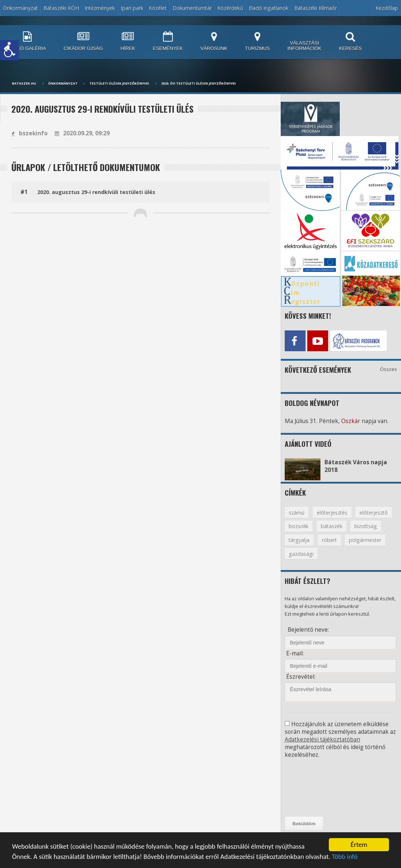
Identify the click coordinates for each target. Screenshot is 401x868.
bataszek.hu (24, 84)
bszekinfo (30, 133)
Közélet (158, 8)
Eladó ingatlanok (268, 8)
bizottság (366, 526)
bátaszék (332, 526)
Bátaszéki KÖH (61, 8)
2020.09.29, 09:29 (82, 133)
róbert (329, 540)
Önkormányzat (20, 8)
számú (297, 513)
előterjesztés (332, 513)
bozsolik (299, 526)
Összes (388, 369)
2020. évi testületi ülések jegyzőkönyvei (198, 84)
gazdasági (301, 554)
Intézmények (100, 8)
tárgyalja (299, 540)
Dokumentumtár (192, 8)
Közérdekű (230, 8)
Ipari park (132, 8)
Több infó (344, 857)
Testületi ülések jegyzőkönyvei (119, 84)
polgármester (365, 540)
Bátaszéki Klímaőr (316, 8)
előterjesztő (374, 513)
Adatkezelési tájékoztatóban (322, 739)
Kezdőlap (387, 8)
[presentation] (318, 787)
